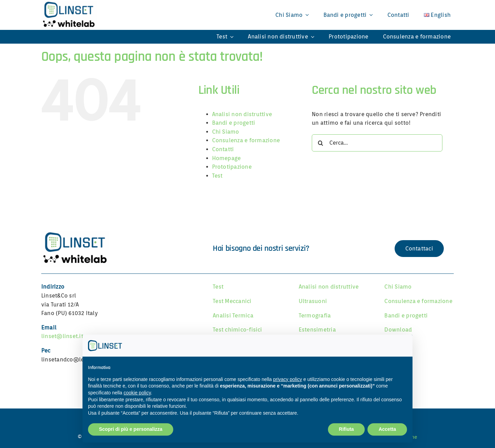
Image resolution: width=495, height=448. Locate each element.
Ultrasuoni (313, 301)
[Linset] (76, 233)
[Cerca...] (377, 143)
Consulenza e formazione (246, 140)
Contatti (223, 149)
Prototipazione (232, 167)
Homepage (227, 158)
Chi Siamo (226, 132)
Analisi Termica (233, 316)
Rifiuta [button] (346, 429)
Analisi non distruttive (242, 114)
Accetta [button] (387, 429)
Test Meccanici (232, 301)
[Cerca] (320, 143)
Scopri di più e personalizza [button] (131, 429)
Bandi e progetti (234, 123)
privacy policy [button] (288, 379)
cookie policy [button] (137, 393)
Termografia (315, 316)
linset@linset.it (62, 336)
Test (217, 176)
